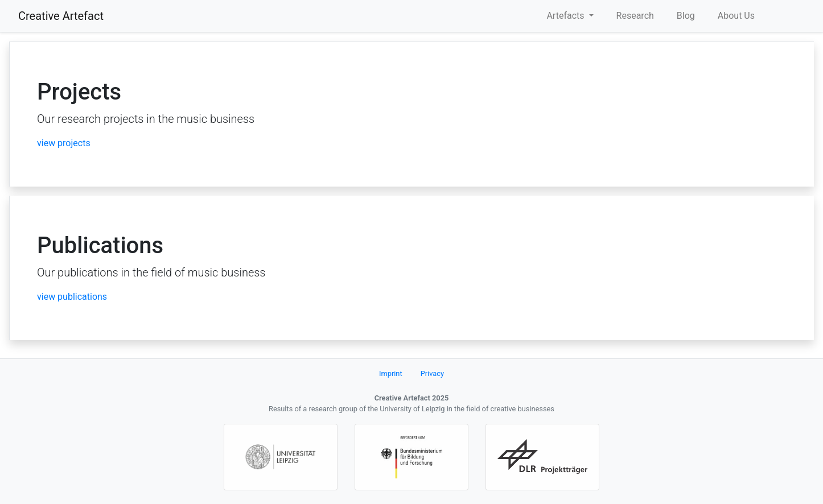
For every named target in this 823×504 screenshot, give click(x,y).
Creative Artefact (61, 16)
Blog (686, 16)
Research (635, 16)
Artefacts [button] (566, 16)
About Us (736, 16)
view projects (64, 143)
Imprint (391, 373)
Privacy (432, 373)
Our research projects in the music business (146, 119)
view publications (72, 297)
